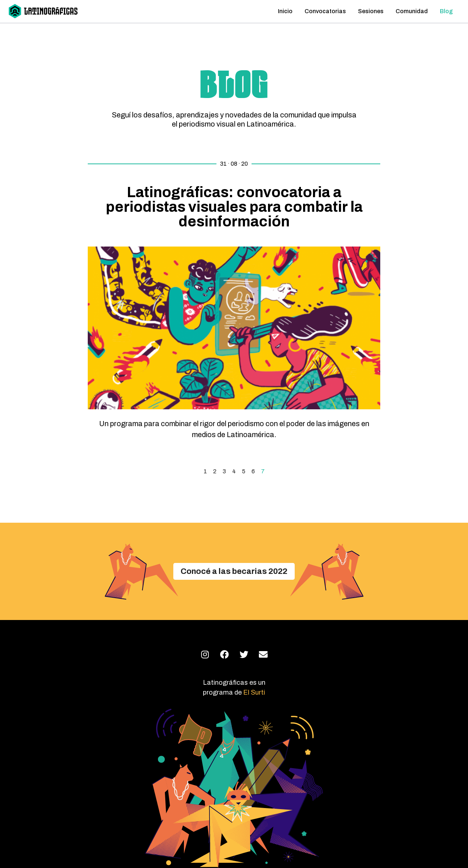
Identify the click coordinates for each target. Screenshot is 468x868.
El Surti (254, 692)
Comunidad (412, 11)
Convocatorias (325, 11)
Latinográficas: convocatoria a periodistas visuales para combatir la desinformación (234, 207)
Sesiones (371, 11)
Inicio (285, 11)
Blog (446, 11)
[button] (234, 571)
